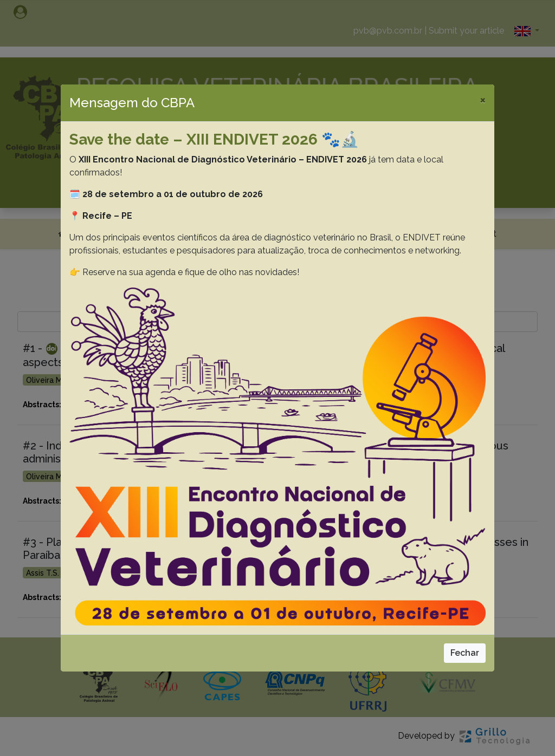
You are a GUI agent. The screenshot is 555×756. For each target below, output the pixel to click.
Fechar (465, 653)
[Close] (483, 100)
